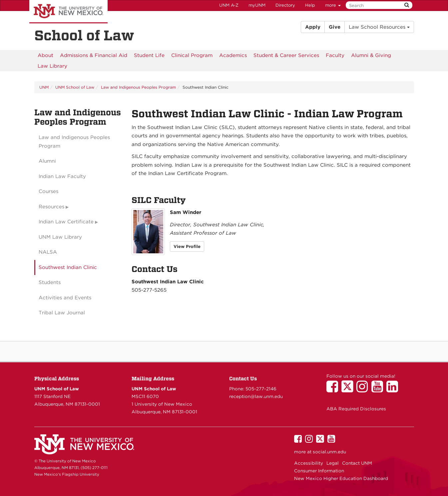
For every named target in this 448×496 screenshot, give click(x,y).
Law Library (52, 66)
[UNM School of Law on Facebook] (334, 390)
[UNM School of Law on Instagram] (364, 390)
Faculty (335, 55)
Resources (51, 207)
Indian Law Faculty (62, 176)
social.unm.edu (329, 452)
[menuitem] (45, 55)
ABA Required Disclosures (356, 409)
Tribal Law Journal (62, 313)
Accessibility (309, 463)
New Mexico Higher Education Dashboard (341, 478)
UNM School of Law (75, 87)
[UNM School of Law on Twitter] (349, 390)
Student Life (149, 55)
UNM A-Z (229, 5)
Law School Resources (379, 27)
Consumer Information (319, 471)
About (45, 55)
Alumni (47, 161)
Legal (333, 463)
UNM (44, 87)
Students (50, 282)
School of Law (84, 35)
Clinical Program (192, 55)
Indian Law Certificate (66, 222)
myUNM (257, 5)
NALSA (48, 252)
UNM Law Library (60, 237)
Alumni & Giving (371, 55)
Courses (48, 191)
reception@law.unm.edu (256, 396)
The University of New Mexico (68, 12)
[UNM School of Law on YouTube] (379, 390)
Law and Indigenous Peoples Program (138, 87)
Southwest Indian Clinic (68, 267)
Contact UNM (357, 463)
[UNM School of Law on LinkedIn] (394, 390)
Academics (233, 55)
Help (310, 5)
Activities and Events (65, 298)
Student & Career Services (286, 55)
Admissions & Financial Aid (94, 55)
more (333, 5)
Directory (285, 5)
